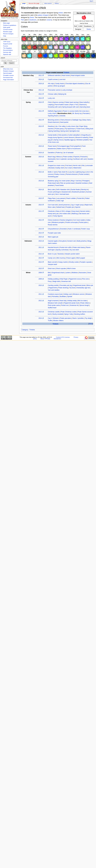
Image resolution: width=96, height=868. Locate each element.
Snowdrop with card (54, 107)
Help (5, 36)
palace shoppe (43, 15)
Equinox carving (58, 102)
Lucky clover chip (72, 126)
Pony (50, 281)
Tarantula (61, 254)
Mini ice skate (82, 301)
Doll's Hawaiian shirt (63, 190)
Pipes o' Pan (74, 105)
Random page (8, 32)
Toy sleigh (88, 318)
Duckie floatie (75, 190)
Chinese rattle (52, 94)
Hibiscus (59, 157)
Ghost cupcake (61, 269)
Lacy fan (72, 172)
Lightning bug (80, 172)
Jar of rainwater (68, 153)
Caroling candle (53, 285)
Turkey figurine (58, 216)
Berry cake (51, 190)
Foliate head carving (71, 102)
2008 (40, 273)
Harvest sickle (85, 211)
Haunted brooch (53, 247)
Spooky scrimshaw (62, 250)
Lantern (68, 273)
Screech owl (71, 241)
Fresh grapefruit (75, 146)
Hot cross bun (84, 111)
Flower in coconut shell (70, 111)
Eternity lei (84, 190)
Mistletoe (75, 273)
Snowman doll (66, 281)
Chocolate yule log (66, 285)
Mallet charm (61, 149)
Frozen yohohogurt (54, 192)
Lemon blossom (69, 137)
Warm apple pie (53, 237)
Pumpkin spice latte (54, 233)
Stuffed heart (52, 308)
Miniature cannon (79, 294)
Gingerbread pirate (79, 285)
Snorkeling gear (53, 177)
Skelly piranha (81, 241)
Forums (6, 46)
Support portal (8, 44)
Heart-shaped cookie (78, 75)
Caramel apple (53, 241)
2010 (40, 102)
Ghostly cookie (74, 262)
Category (25, 330)
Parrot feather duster (62, 105)
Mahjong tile (62, 94)
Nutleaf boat (60, 207)
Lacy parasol (61, 198)
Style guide (7, 27)
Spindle (70, 297)
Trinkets (66, 73)
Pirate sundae (68, 157)
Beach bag (51, 157)
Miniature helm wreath (55, 303)
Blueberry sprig (53, 181)
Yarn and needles (54, 290)
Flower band (52, 146)
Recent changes (8, 34)
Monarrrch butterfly (82, 137)
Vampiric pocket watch (72, 254)
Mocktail (51, 168)
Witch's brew (71, 269)
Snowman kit (74, 305)
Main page (6, 23)
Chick (50, 102)
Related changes (8, 71)
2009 (40, 279)
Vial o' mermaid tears (62, 194)
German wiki (7, 52)
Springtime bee (74, 131)
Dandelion (51, 153)
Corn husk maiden (79, 220)
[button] (91, 324)
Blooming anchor (53, 120)
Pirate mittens (85, 303)
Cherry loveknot (53, 220)
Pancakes (86, 113)
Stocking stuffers (80, 314)
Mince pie (90, 285)
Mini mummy (61, 258)
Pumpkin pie (70, 207)
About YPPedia (45, 339)
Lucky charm (52, 113)
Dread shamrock (53, 122)
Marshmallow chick (64, 113)
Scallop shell (60, 168)
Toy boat (72, 288)
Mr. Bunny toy (77, 113)
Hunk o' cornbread (74, 229)
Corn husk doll (53, 205)
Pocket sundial (84, 174)
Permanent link (8, 77)
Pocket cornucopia (72, 222)
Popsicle (76, 157)
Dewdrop (51, 126)
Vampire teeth (52, 264)
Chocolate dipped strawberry (75, 84)
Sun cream (69, 168)
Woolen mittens (58, 321)
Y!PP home (7, 42)
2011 (40, 75)
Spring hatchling (54, 131)
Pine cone (85, 279)
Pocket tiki (80, 198)
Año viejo (51, 84)
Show (91, 324)
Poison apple (71, 258)
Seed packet (64, 122)
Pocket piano (83, 222)
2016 (40, 84)
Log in (91, 1)
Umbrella (62, 116)
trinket (61, 13)
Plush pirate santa (54, 305)
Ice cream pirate (64, 181)
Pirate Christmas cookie (69, 312)
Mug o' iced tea (76, 181)
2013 (40, 126)
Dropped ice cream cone (56, 165)
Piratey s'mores (59, 174)
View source (48, 3)
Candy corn (52, 258)
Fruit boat (69, 165)
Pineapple (86, 181)
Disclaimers (57, 339)
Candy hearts (60, 84)
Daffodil (50, 111)
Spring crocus (59, 140)
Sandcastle (52, 159)
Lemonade (89, 165)
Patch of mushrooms (74, 149)
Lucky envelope (67, 90)
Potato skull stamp (79, 247)
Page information (8, 80)
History (57, 3)
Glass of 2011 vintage (63, 211)
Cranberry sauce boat (55, 294)
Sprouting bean (85, 107)
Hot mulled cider (65, 214)
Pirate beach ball (53, 183)
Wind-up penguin (59, 86)
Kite (83, 165)
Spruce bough (84, 305)
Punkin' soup (86, 229)
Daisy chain (86, 120)
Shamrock (83, 105)
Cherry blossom (65, 120)
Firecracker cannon (54, 90)
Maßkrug (75, 214)
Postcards (84, 157)
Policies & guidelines (10, 25)
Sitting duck (89, 129)
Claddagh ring (77, 120)
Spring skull (64, 131)
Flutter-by (59, 153)
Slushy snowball (58, 314)
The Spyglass (7, 48)
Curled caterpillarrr (74, 135)
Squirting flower (53, 116)
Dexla (89, 29)
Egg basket (58, 111)
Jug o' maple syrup (77, 205)
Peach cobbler (71, 198)
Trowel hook (80, 129)
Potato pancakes (65, 318)
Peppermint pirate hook (72, 303)
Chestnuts (51, 211)
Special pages (8, 73)
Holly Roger (64, 279)
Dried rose (51, 269)
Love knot (62, 79)
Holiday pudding (53, 279)
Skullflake (63, 297)
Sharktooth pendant (78, 192)
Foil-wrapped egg (63, 146)
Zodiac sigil (60, 201)
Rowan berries (53, 225)
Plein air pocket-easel (67, 183)
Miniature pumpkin (58, 222)
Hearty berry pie (53, 214)
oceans (49, 20)
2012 (40, 94)
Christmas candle (54, 312)
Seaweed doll (66, 192)
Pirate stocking (63, 288)
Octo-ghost (62, 241)
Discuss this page (34, 3)
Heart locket (66, 75)
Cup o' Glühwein (53, 318)
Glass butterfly (84, 102)
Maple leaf (88, 205)
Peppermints (53, 288)
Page (24, 3)
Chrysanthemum (53, 229)
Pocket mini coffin (65, 247)
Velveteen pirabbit (82, 140)
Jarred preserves (64, 205)
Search (3, 58)
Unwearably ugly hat (83, 288)
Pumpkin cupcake (86, 262)
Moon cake (52, 207)
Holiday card (68, 294)
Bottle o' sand (52, 172)
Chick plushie (62, 135)
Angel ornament (53, 301)
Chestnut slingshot (66, 220)
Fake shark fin (63, 172)
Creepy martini (63, 262)
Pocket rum (65, 305)
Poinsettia (55, 297)
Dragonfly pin (86, 135)
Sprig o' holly (69, 314)
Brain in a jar (52, 254)
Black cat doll (52, 262)
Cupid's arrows (53, 79)
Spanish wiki (7, 54)
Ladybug (51, 105)
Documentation (8, 50)
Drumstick (63, 229)
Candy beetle (52, 135)
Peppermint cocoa (75, 279)
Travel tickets (59, 185)
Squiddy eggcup (70, 140)
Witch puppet (81, 258)
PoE (22, 20)
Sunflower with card (80, 159)
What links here (8, 69)
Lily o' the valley (60, 126)
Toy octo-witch (74, 250)
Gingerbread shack (58, 273)
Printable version (8, 75)
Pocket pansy (59, 129)
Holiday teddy (72, 301)
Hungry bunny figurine (55, 137)
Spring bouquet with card (70, 107)
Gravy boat (75, 211)
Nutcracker (82, 273)
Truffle (50, 321)
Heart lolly (63, 301)
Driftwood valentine (54, 75)
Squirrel (78, 207)
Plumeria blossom (72, 174)
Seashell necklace (82, 183)
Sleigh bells (56, 281)
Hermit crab (77, 165)
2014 (40, 79)
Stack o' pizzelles (78, 318)
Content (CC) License (63, 337)
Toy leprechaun (70, 129)
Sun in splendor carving (64, 159)
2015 (40, 146)
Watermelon (77, 168)
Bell (49, 273)
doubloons (33, 20)
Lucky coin (51, 98)
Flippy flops (52, 198)
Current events (8, 30)
